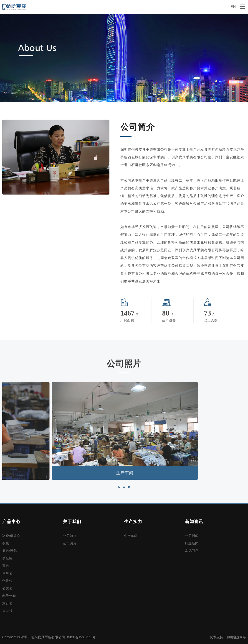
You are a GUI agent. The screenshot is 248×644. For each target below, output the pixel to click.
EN (233, 7)
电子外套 (9, 596)
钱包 (6, 543)
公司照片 (70, 543)
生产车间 (131, 536)
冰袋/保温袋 (11, 536)
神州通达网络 (235, 637)
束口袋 (7, 611)
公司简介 (70, 536)
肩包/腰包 (10, 551)
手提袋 (7, 558)
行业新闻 (192, 543)
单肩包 (7, 573)
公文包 (7, 588)
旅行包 (7, 603)
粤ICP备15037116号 (82, 637)
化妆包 (7, 581)
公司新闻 (192, 536)
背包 (6, 566)
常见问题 (192, 551)
